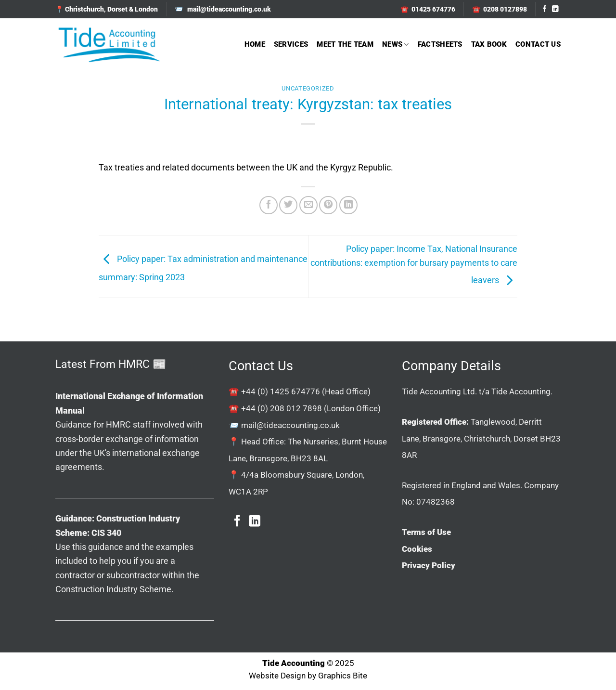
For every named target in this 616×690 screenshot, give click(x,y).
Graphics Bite (343, 676)
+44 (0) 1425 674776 (281, 391)
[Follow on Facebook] (545, 9)
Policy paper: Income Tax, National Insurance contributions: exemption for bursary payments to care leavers (414, 264)
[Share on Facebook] (269, 205)
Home (255, 44)
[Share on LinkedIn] (348, 205)
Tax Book (489, 44)
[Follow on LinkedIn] (555, 9)
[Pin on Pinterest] (328, 205)
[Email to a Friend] (308, 205)
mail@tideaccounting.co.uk (290, 425)
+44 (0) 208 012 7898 (282, 408)
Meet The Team (345, 44)
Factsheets (440, 44)
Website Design (277, 676)
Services (291, 44)
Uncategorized (308, 88)
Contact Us (538, 44)
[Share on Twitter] (288, 205)
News (396, 45)
